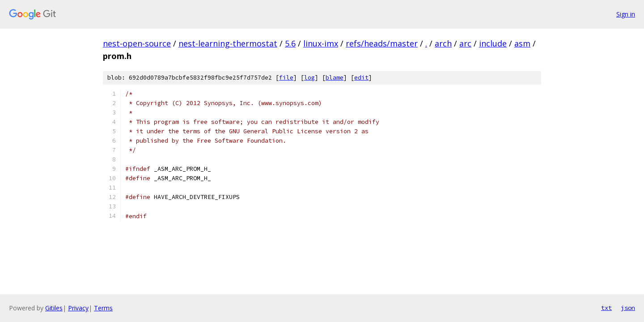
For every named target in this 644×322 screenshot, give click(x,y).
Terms (103, 308)
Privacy (78, 308)
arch (443, 43)
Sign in (626, 14)
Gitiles (54, 308)
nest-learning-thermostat (228, 43)
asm (522, 43)
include (493, 43)
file (286, 78)
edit (361, 78)
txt (606, 308)
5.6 (290, 43)
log (309, 78)
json (628, 308)
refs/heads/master (382, 43)
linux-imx (321, 43)
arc (465, 43)
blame (335, 78)
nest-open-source (137, 43)
